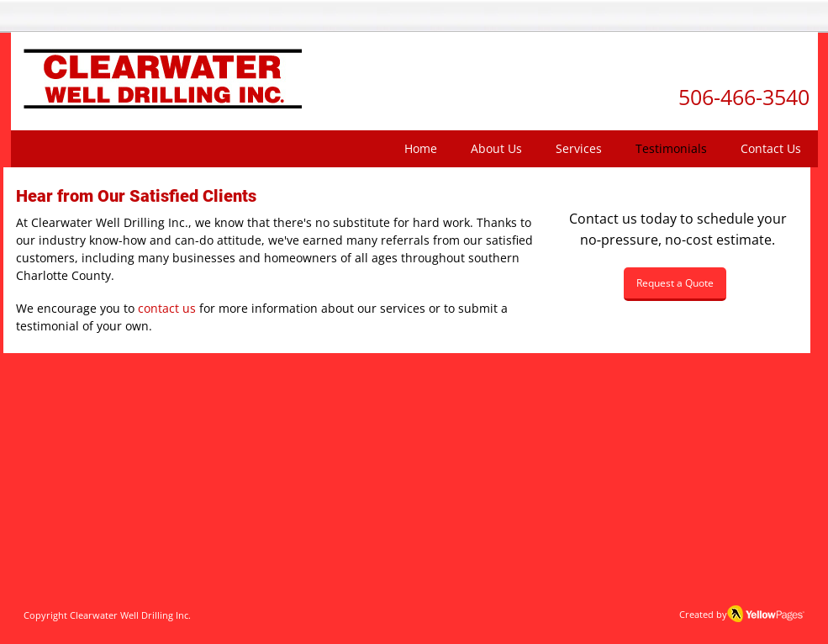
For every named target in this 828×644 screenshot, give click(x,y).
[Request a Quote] (675, 284)
